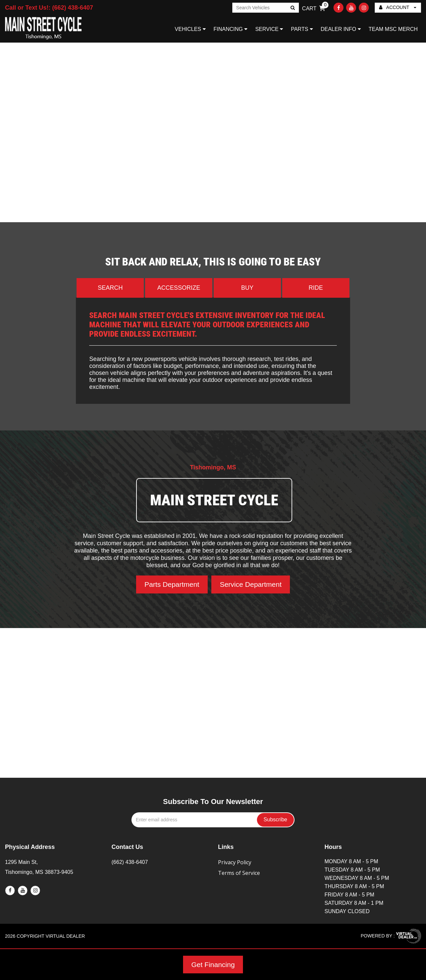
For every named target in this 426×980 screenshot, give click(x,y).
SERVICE (269, 29)
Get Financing (213, 965)
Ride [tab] (316, 288)
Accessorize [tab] (179, 288)
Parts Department (172, 584)
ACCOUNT (398, 7)
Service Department (251, 584)
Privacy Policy (235, 862)
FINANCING (230, 29)
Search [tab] (110, 288)
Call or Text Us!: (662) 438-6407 (49, 8)
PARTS (302, 29)
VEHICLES (190, 29)
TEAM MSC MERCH (393, 29)
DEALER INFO (340, 29)
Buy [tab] (247, 288)
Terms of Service (239, 873)
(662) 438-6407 (130, 862)
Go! (292, 8)
